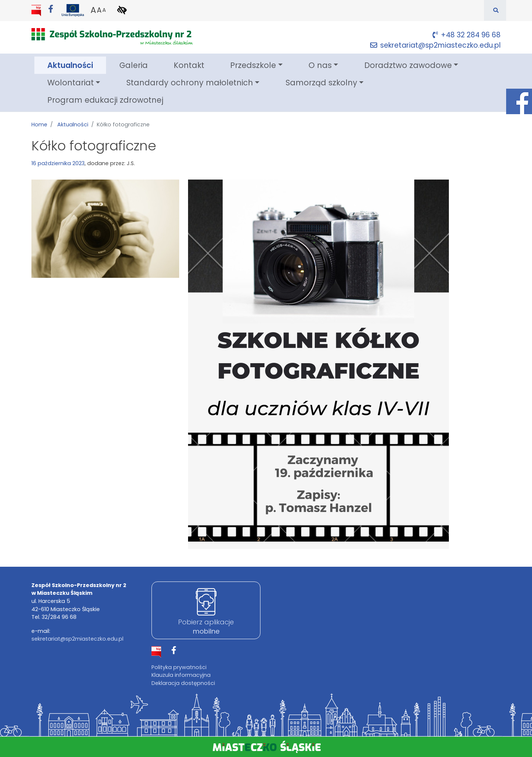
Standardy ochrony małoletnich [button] (190, 83)
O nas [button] (320, 65)
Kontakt (189, 65)
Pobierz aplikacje (206, 627)
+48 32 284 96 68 (467, 35)
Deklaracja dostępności (183, 683)
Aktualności (77, 65)
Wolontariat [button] (71, 83)
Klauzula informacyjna (181, 675)
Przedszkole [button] (253, 65)
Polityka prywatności (179, 667)
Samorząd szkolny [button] (321, 83)
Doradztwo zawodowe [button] (408, 65)
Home (39, 125)
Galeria (134, 65)
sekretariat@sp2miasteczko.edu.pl (435, 45)
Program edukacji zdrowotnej (105, 100)
